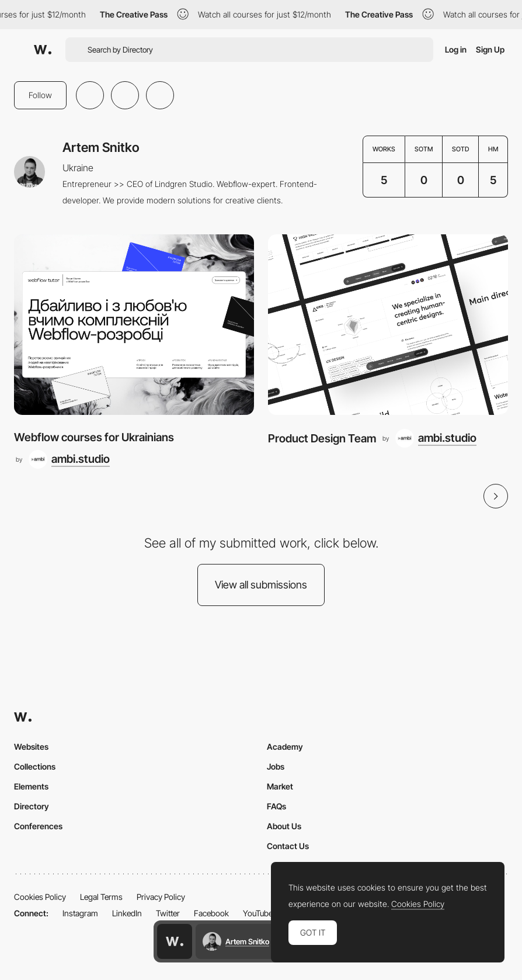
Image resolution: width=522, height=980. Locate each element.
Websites (31, 747)
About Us (284, 826)
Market (280, 786)
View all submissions (261, 585)
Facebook (211, 913)
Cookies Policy (40, 897)
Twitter (168, 913)
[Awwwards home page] (175, 941)
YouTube (258, 913)
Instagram (80, 913)
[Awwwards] (43, 50)
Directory (32, 806)
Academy (285, 747)
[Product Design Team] (388, 324)
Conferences (38, 826)
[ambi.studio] (69, 459)
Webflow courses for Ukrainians (94, 437)
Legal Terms (101, 897)
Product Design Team (322, 438)
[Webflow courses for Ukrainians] (134, 324)
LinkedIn (127, 913)
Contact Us (288, 846)
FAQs (276, 806)
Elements (31, 786)
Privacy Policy (161, 897)
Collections (35, 766)
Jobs (276, 766)
